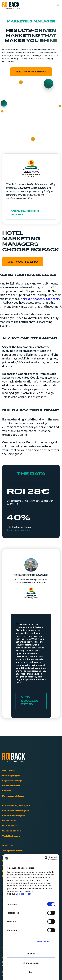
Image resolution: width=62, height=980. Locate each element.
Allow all (31, 954)
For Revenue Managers (16, 811)
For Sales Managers (14, 816)
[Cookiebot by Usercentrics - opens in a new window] (45, 858)
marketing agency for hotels (41, 299)
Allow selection (31, 963)
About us (7, 846)
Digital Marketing (12, 781)
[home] (11, 6)
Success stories (12, 831)
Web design (9, 771)
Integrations (9, 821)
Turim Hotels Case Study (18, 530)
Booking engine (11, 776)
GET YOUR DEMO (23, 262)
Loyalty (7, 791)
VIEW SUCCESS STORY (25, 213)
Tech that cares (11, 836)
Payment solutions (13, 796)
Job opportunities (12, 851)
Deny (31, 972)
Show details (43, 942)
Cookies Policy (24, 894)
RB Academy (10, 826)
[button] (57, 5)
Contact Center (11, 786)
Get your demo (31, 72)
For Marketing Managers (16, 806)
